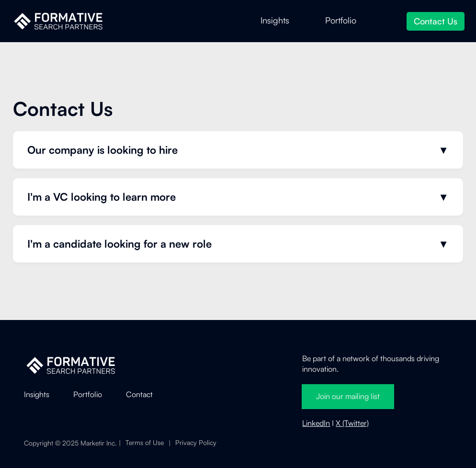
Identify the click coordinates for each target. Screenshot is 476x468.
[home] (58, 21)
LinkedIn (316, 423)
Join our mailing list (348, 396)
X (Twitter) (352, 423)
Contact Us (436, 21)
